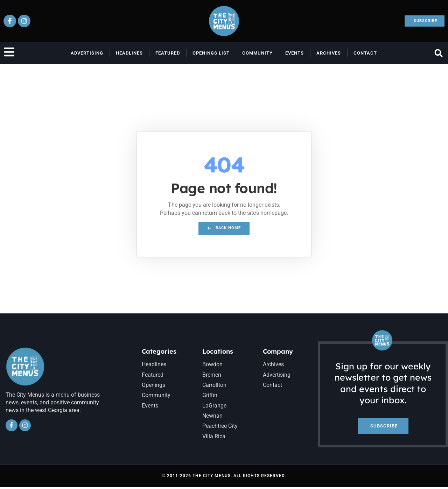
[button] (439, 53)
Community (257, 53)
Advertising (87, 53)
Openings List (211, 53)
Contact (365, 53)
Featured (168, 53)
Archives (329, 53)
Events (295, 53)
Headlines (129, 53)
